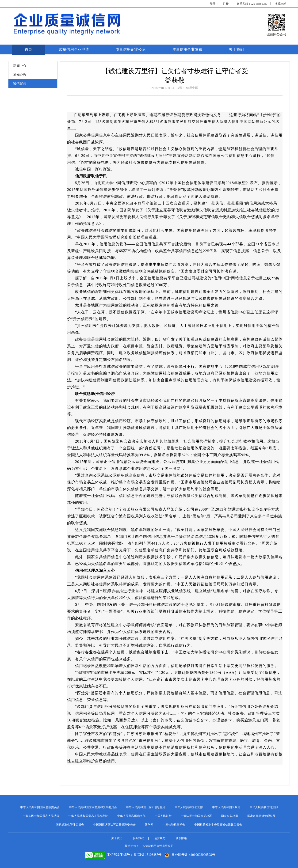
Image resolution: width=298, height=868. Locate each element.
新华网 (149, 825)
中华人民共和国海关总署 (196, 816)
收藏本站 (281, 4)
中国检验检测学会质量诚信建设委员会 (218, 825)
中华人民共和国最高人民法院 (41, 816)
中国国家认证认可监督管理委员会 (115, 825)
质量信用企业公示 (130, 49)
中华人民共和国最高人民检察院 (88, 816)
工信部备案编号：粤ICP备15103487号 (123, 855)
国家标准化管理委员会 (70, 825)
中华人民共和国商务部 (131, 816)
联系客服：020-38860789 (252, 4)
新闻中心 (20, 66)
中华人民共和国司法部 (264, 807)
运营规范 (160, 838)
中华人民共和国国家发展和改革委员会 (93, 807)
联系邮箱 (181, 838)
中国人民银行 (163, 816)
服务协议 (138, 838)
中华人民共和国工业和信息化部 (146, 807)
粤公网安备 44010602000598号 (190, 855)
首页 (28, 49)
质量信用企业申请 (74, 49)
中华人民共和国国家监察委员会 (40, 807)
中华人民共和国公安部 (189, 807)
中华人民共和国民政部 (226, 807)
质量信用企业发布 (187, 49)
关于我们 (236, 49)
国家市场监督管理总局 (261, 816)
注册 (226, 4)
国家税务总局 (229, 816)
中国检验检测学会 (174, 825)
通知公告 (20, 75)
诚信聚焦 (20, 84)
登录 (213, 4)
